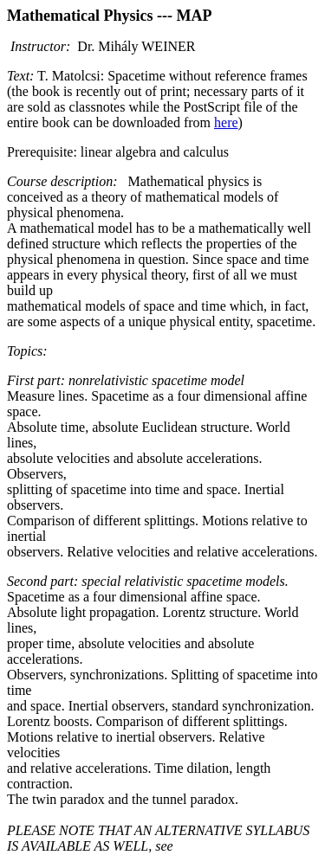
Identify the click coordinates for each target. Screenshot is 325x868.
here (226, 122)
